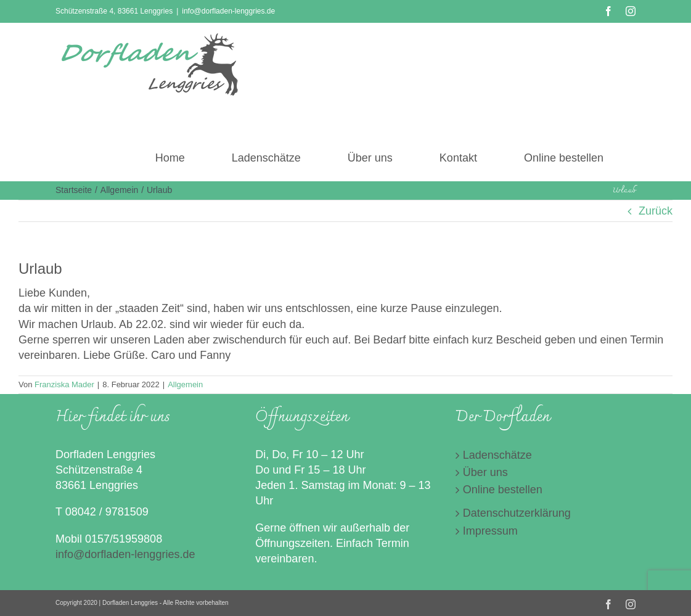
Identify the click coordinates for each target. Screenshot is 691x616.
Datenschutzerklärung (517, 513)
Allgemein (185, 384)
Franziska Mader (64, 384)
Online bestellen (503, 490)
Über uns (485, 472)
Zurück (656, 211)
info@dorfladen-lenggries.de (228, 11)
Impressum (490, 531)
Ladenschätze (497, 455)
